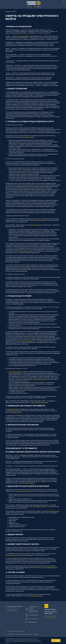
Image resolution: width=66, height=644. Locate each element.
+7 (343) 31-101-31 (33, 619)
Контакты (36, 634)
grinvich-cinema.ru (29, 137)
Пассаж (29, 7)
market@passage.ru (34, 615)
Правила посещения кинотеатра (15, 631)
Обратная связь (12, 610)
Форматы (30, 634)
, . (34, 609)
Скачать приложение (50, 617)
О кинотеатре (11, 634)
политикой (16, 641)
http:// (23, 137)
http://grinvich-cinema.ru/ (23, 36)
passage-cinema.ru (43, 402)
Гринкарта (18, 634)
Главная (8, 12)
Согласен (56, 641)
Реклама (24, 634)
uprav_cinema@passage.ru (28, 341)
